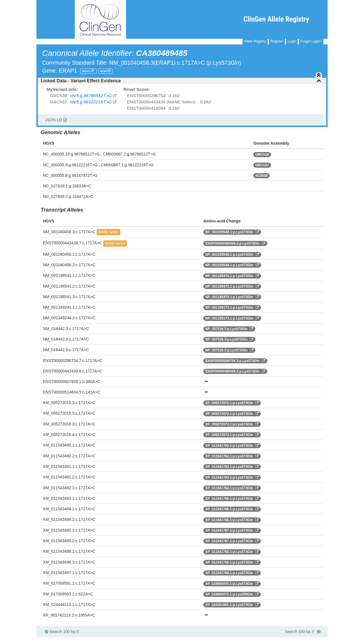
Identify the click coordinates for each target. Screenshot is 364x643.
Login (292, 41)
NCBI (104, 71)
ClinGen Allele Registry (276, 19)
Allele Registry (255, 41)
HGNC (86, 71)
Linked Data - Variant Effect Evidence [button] (181, 81)
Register (277, 41)
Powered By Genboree (300, 640)
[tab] (182, 81)
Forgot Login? (311, 41)
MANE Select (108, 232)
